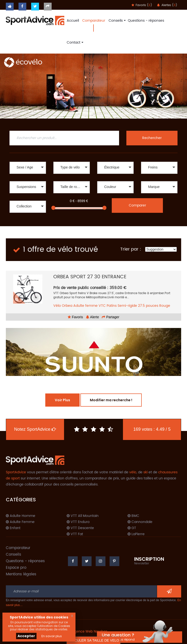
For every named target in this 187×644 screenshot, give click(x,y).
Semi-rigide (127, 306)
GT (132, 528)
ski (145, 472)
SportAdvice (16, 472)
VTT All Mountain (83, 516)
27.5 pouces (148, 306)
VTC (102, 306)
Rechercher (152, 138)
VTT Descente (80, 528)
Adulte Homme (21, 516)
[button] (28, 168)
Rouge (165, 306)
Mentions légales (21, 574)
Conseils (117, 21)
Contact (74, 42)
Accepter (26, 636)
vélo (133, 472)
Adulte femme (85, 306)
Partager (111, 317)
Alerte (93, 317)
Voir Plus (62, 400)
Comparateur (94, 21)
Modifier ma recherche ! (111, 400)
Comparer (137, 205)
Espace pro (16, 568)
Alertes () (167, 5)
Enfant (13, 528)
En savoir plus (52, 636)
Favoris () (142, 5)
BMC (133, 516)
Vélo (57, 306)
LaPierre (136, 534)
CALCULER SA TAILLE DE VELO (93, 640)
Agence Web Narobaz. (90, 632)
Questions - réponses (146, 21)
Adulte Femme (20, 522)
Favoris (75, 317)
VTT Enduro (78, 522)
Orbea (67, 306)
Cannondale (140, 522)
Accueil (73, 21)
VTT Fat (75, 534)
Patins (112, 306)
